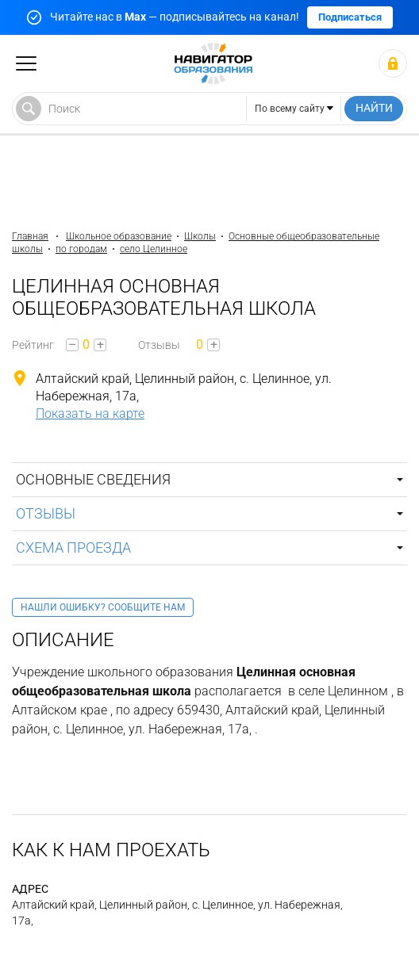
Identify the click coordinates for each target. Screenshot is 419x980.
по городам (81, 249)
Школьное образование (119, 236)
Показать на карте (90, 413)
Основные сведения (93, 479)
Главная (30, 236)
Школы (200, 236)
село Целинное (154, 249)
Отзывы (46, 513)
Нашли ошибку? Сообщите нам (103, 607)
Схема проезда (73, 547)
